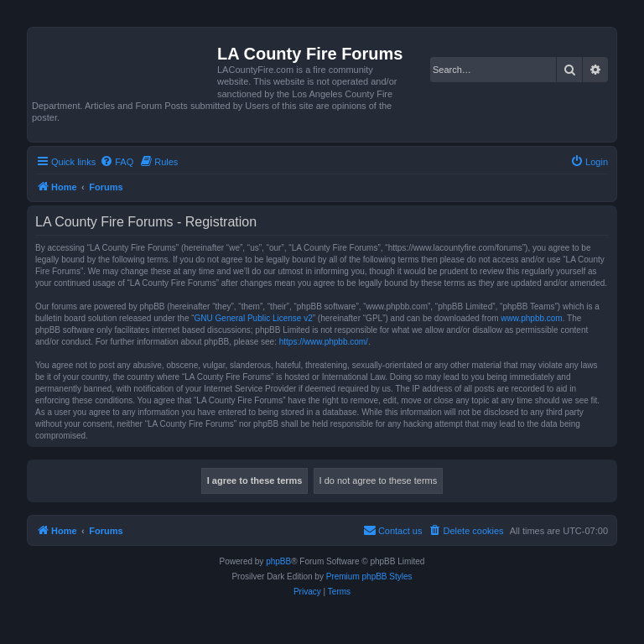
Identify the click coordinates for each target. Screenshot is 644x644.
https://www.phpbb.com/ (324, 342)
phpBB (278, 561)
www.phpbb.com (531, 318)
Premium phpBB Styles (369, 576)
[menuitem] (117, 162)
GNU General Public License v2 (254, 318)
